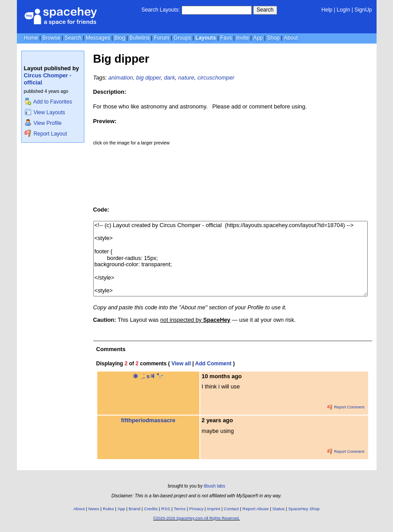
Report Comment (346, 407)
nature (186, 78)
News (94, 509)
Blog (119, 38)
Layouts (206, 38)
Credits (151, 509)
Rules (108, 509)
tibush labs (214, 486)
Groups (182, 38)
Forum (161, 38)
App (258, 38)
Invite (243, 38)
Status (278, 509)
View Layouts (45, 112)
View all (181, 364)
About (291, 38)
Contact (231, 509)
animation (121, 78)
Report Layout (46, 134)
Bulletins (139, 38)
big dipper (149, 78)
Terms (180, 509)
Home (31, 38)
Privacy (196, 509)
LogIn (343, 10)
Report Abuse (256, 509)
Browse (51, 38)
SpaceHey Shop (304, 509)
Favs (226, 38)
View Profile (43, 123)
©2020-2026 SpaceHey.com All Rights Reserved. (196, 518)
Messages (98, 38)
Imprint (214, 509)
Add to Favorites (48, 102)
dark (169, 78)
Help (327, 10)
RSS (166, 509)
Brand (135, 509)
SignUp (363, 10)
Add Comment (213, 364)
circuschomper (216, 78)
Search (265, 10)
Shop (273, 38)
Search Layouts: (161, 10)
